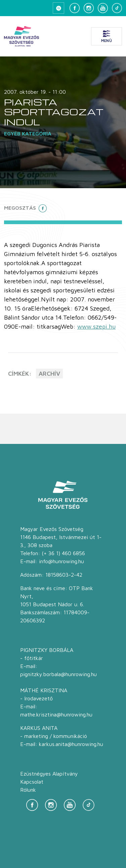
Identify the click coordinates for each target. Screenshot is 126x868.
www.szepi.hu (96, 326)
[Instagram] (89, 8)
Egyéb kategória (28, 133)
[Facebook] (75, 8)
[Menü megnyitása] (107, 36)
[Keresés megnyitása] (58, 8)
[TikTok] (117, 8)
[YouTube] (103, 8)
